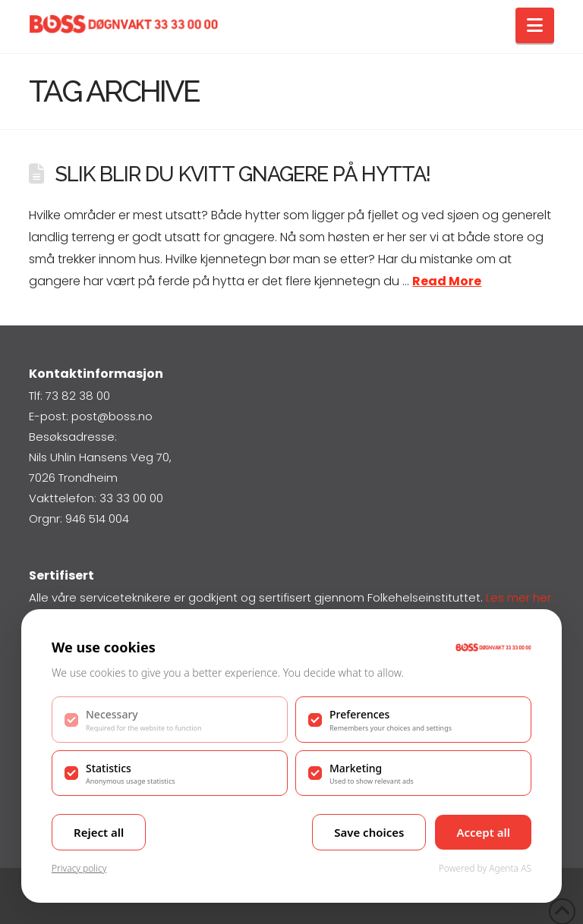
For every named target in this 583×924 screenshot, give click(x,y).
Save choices (369, 832)
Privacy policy (79, 868)
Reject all (99, 832)
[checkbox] (170, 719)
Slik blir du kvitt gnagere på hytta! (243, 174)
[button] (535, 25)
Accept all (483, 832)
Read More (447, 281)
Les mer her (518, 597)
